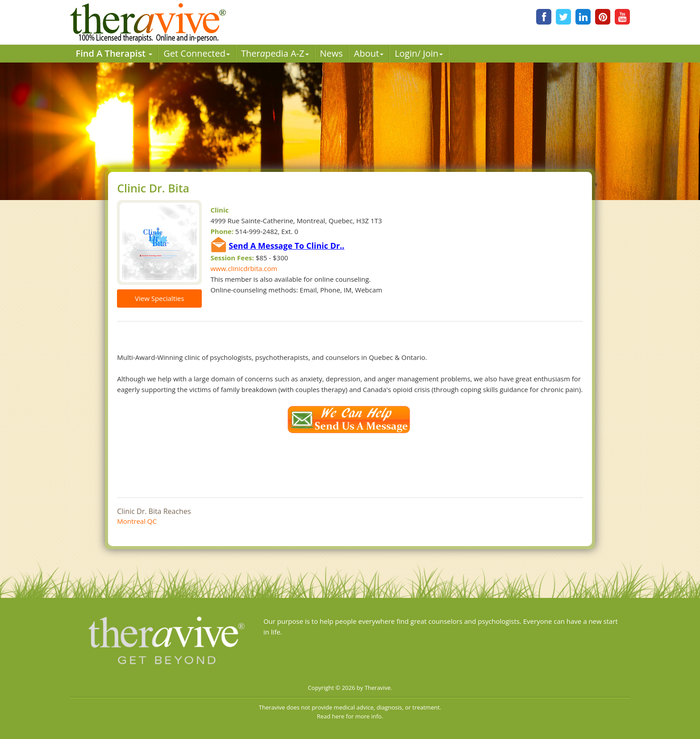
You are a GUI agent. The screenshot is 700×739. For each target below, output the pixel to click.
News (331, 53)
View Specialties (159, 298)
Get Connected (197, 53)
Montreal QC (137, 521)
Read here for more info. (350, 716)
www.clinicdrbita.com (244, 268)
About (369, 53)
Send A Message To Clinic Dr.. (286, 246)
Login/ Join (419, 53)
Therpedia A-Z (275, 53)
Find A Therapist (114, 53)
